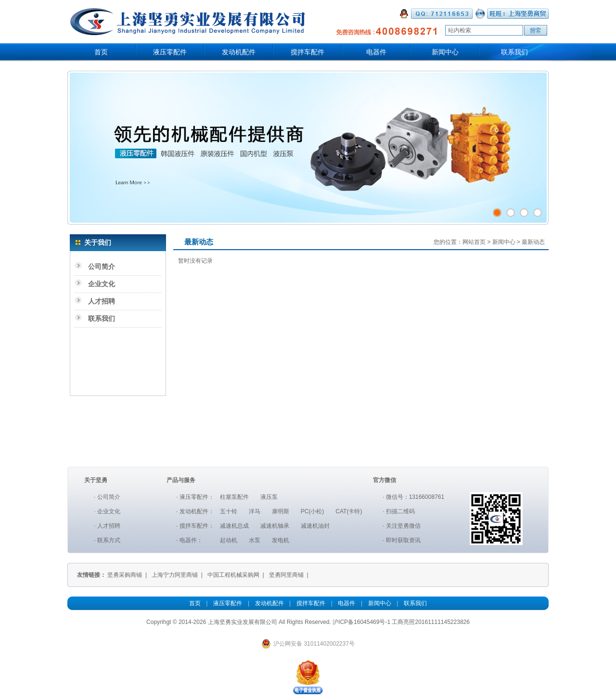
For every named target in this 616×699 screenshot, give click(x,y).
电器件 (376, 52)
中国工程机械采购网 (233, 575)
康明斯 (281, 511)
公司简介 (102, 267)
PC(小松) (313, 511)
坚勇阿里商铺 (286, 575)
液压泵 (269, 497)
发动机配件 (239, 52)
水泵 (255, 540)
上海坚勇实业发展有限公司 (243, 622)
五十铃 (229, 511)
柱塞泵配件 (234, 497)
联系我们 (514, 52)
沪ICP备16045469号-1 (361, 622)
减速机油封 (315, 526)
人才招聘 (102, 301)
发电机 (281, 540)
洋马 (255, 511)
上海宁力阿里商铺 (175, 575)
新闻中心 (445, 52)
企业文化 (102, 284)
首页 (101, 52)
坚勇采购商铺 (125, 575)
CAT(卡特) (349, 511)
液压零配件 (170, 52)
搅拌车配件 (308, 52)
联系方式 (109, 540)
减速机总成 (234, 526)
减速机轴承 (275, 526)
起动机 (229, 540)
